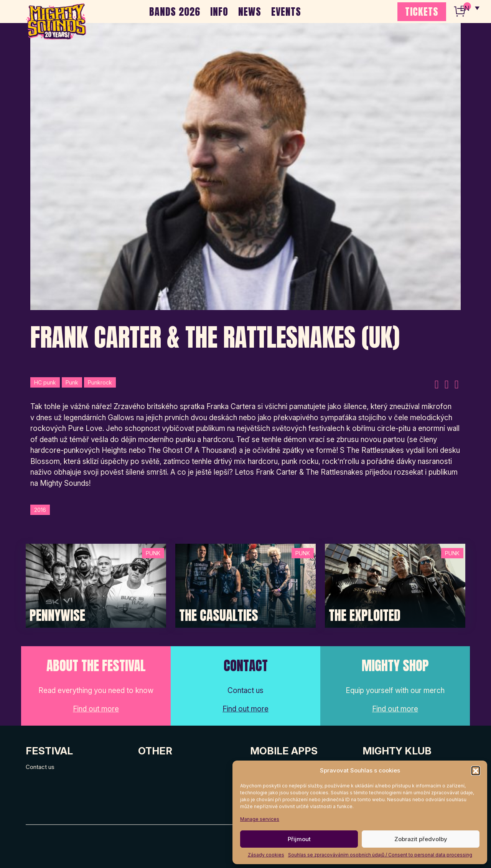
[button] (476, 771)
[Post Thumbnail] (96, 585)
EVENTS (286, 12)
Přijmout (299, 839)
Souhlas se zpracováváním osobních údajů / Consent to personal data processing (380, 855)
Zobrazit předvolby (421, 839)
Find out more (96, 709)
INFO (219, 12)
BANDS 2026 (175, 12)
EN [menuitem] (464, 8)
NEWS (250, 12)
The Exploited (365, 616)
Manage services (260, 819)
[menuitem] (469, 8)
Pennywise (57, 616)
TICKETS (422, 12)
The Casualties (219, 616)
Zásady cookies (266, 855)
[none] (469, 8)
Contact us (40, 767)
